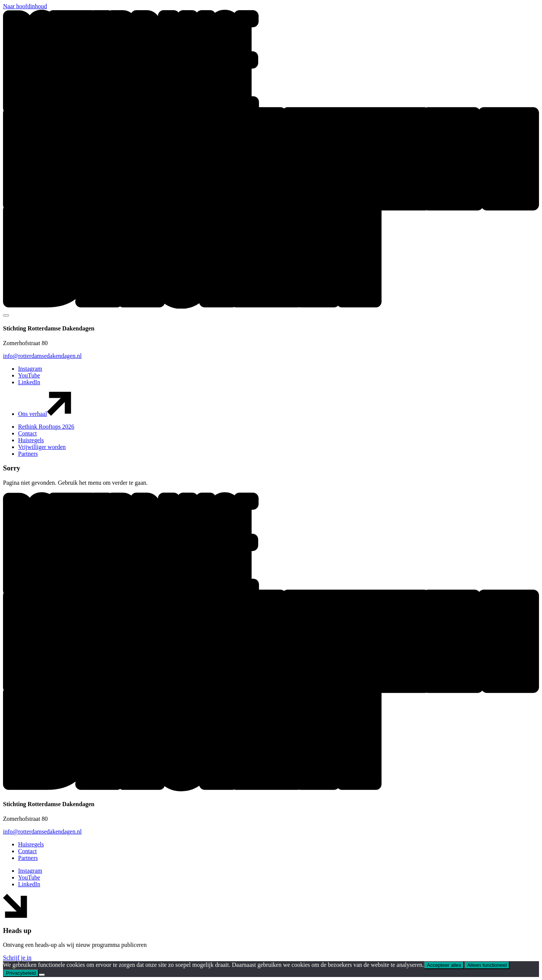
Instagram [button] (30, 369)
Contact (27, 433)
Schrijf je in (17, 958)
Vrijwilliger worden (42, 447)
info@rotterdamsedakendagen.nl (42, 356)
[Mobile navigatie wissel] (6, 315)
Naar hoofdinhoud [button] (25, 6)
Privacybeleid (21, 973)
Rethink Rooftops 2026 (46, 427)
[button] (271, 307)
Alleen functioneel (487, 965)
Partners (28, 454)
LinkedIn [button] (29, 382)
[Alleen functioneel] (42, 975)
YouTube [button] (29, 375)
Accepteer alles (444, 965)
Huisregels (31, 440)
